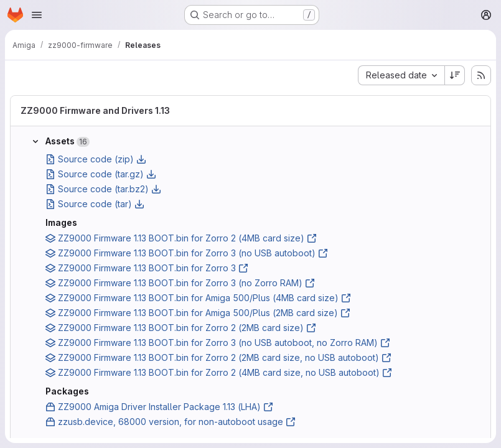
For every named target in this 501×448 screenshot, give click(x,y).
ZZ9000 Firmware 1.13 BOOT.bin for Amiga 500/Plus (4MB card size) (198, 298)
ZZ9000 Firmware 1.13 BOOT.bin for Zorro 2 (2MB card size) (181, 328)
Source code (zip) (96, 159)
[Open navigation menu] (37, 15)
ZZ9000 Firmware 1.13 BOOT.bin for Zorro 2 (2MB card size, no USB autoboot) (218, 357)
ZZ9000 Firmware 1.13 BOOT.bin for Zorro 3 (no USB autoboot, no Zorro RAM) (218, 343)
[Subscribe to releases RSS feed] (481, 75)
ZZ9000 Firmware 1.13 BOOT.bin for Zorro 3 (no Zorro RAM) (180, 283)
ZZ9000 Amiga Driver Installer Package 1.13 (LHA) (159, 407)
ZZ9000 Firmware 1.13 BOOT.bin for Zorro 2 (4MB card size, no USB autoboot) (219, 372)
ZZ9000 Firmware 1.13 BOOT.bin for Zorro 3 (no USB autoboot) (187, 253)
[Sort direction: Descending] (455, 75)
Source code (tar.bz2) (103, 189)
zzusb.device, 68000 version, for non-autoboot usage (171, 422)
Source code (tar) (95, 204)
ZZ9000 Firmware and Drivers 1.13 (95, 110)
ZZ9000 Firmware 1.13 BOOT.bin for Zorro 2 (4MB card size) (181, 238)
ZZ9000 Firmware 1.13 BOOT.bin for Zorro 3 (147, 268)
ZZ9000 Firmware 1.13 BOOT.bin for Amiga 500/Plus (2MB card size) (198, 313)
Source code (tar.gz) (101, 174)
